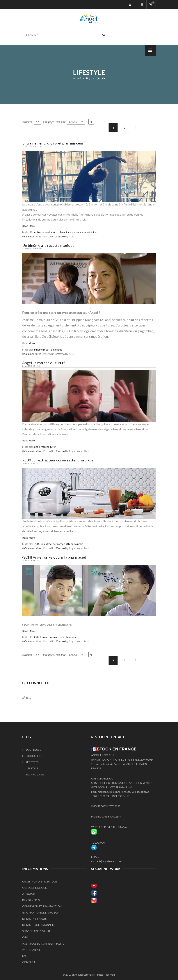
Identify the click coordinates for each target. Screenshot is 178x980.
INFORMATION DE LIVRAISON (41, 913)
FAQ (25, 956)
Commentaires (33, 236)
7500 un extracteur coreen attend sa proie (59, 544)
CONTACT (29, 962)
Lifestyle (60, 236)
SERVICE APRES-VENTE (37, 931)
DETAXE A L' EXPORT (35, 919)
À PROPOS (29, 894)
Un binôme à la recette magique (48, 245)
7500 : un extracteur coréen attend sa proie (58, 460)
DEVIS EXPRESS (32, 900)
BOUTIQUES (32, 750)
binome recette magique (48, 350)
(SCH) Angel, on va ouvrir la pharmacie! (54, 557)
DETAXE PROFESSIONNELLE (39, 925)
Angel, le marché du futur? (44, 363)
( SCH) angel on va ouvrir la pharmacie (55, 637)
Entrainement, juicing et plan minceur (53, 143)
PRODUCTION (33, 756)
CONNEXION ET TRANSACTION (42, 906)
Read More (29, 226)
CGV (25, 937)
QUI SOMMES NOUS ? (35, 888)
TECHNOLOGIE (33, 774)
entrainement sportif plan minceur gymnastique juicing (65, 232)
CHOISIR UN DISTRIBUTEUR (40, 881)
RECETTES (30, 762)
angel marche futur (45, 447)
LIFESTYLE (30, 768)
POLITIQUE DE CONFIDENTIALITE (43, 944)
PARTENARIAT (31, 950)
